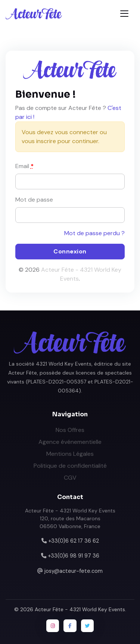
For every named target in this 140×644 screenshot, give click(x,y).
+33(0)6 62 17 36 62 (74, 541)
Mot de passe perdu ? (94, 233)
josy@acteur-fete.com (74, 571)
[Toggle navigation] (124, 14)
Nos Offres (70, 430)
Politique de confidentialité (70, 466)
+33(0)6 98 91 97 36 (74, 556)
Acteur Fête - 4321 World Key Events (80, 609)
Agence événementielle (70, 442)
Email (24, 166)
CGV (70, 478)
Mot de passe (34, 200)
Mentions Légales (70, 454)
